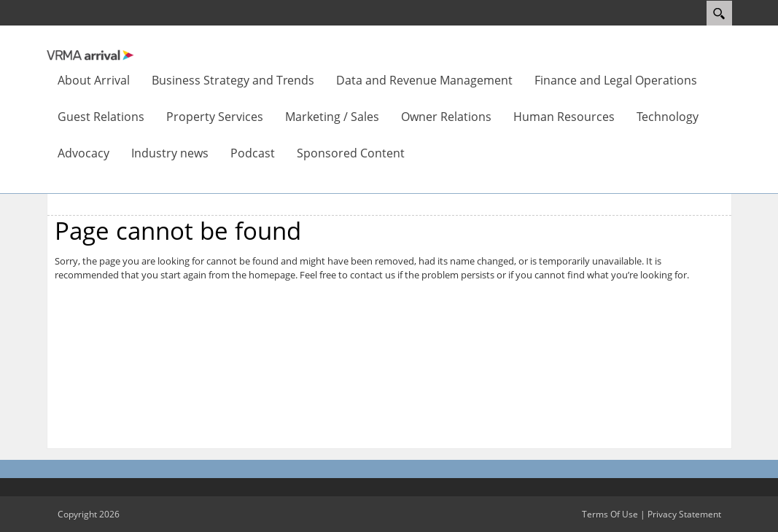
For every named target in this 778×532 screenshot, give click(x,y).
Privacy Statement (684, 514)
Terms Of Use (610, 514)
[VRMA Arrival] (90, 54)
